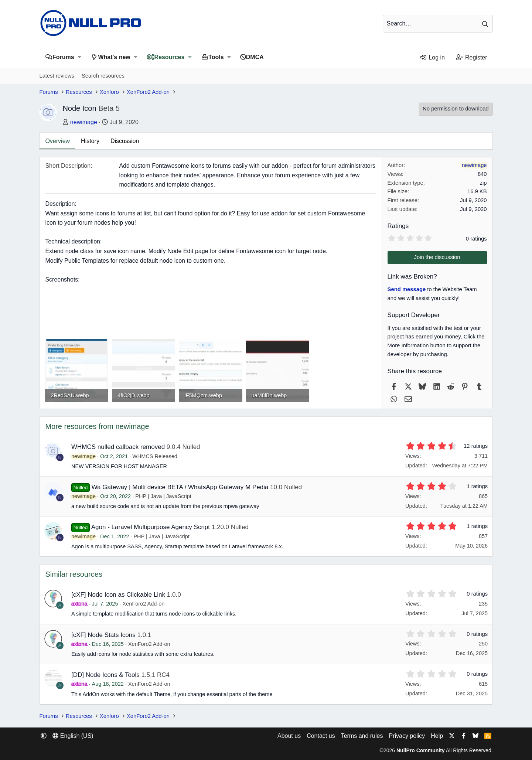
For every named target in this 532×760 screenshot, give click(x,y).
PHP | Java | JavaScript (163, 496)
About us (289, 736)
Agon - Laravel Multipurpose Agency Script (151, 527)
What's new (114, 57)
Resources (170, 57)
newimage (84, 122)
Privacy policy (407, 736)
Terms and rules (362, 736)
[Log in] (432, 58)
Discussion (125, 141)
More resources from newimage (97, 426)
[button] (80, 57)
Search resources (103, 76)
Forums (63, 57)
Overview (57, 141)
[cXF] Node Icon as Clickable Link (118, 595)
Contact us (321, 736)
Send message (407, 289)
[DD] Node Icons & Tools (105, 675)
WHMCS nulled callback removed (118, 447)
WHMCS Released (155, 456)
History (90, 141)
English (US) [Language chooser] (73, 736)
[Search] (438, 24)
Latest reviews (57, 76)
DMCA (255, 57)
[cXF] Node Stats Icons (103, 635)
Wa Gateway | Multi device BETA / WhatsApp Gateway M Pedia (180, 487)
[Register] (472, 58)
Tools (216, 57)
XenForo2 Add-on (144, 604)
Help (437, 736)
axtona (79, 604)
